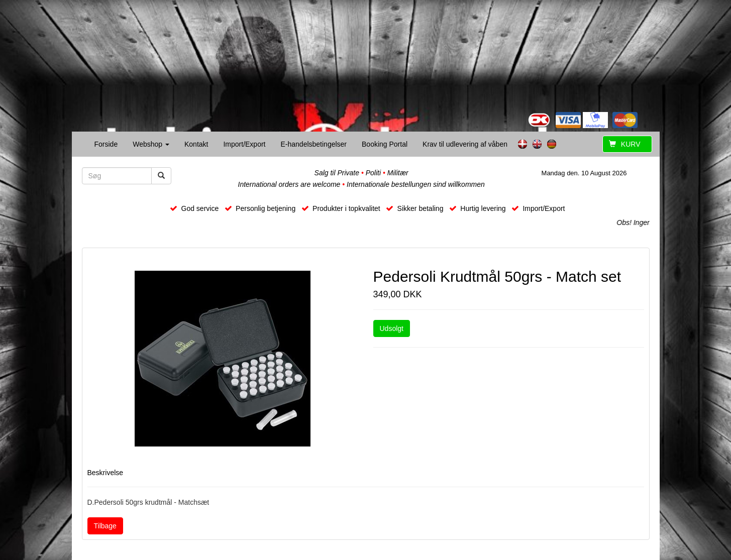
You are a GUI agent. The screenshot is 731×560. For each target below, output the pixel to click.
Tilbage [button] (105, 526)
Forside (106, 144)
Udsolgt (392, 328)
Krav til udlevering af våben (465, 144)
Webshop (151, 144)
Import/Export (244, 144)
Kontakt (196, 144)
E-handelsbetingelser (314, 144)
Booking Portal (385, 144)
